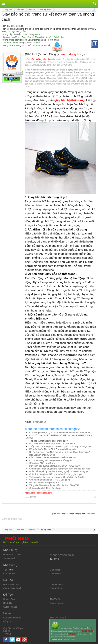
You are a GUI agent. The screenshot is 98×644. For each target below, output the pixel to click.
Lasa (27, 497)
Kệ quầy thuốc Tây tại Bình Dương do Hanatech (52, 449)
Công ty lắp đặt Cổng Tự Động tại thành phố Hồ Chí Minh (31, 40)
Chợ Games (9, 573)
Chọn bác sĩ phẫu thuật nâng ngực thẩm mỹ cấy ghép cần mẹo (60, 469)
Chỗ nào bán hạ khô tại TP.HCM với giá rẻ (50, 480)
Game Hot (55, 570)
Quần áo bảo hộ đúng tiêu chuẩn (45, 488)
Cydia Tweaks (10, 607)
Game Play (55, 574)
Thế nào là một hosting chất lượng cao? (49, 441)
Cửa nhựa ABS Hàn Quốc (42, 463)
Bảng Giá (8, 622)
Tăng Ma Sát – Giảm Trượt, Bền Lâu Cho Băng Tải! (54, 485)
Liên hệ (7, 631)
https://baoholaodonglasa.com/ (39, 493)
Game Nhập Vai (11, 584)
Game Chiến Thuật (12, 588)
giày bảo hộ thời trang (70, 100)
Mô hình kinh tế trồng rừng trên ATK (47, 483)
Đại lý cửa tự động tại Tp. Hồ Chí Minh (22, 45)
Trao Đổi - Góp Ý (58, 618)
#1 (95, 497)
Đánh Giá (8, 603)
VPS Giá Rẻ (9, 558)
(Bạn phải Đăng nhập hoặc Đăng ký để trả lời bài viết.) (74, 514)
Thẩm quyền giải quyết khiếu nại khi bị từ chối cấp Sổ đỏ (57, 477)
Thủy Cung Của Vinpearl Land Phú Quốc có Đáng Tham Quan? (60, 447)
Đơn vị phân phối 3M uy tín (42, 455)
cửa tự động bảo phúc (41, 59)
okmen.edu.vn (39, 422)
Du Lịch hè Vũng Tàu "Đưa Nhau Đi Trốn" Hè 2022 (54, 444)
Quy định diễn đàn (12, 618)
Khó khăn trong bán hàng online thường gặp (51, 460)
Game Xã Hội (56, 588)
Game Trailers (57, 603)
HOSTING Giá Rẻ (12, 555)
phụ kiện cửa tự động (23, 34)
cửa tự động (13, 37)
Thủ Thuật (55, 599)
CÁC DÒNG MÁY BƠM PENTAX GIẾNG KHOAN (53, 458)
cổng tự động (26, 43)
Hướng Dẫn (9, 599)
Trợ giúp (7, 634)
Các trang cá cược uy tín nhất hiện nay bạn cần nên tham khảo (60, 433)
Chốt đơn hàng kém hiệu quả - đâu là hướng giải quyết (56, 474)
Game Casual (56, 584)
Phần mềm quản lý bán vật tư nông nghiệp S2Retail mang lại (58, 471)
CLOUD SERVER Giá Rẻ (62, 555)
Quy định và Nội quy (13, 628)
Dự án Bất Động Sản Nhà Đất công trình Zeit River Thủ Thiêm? (60, 452)
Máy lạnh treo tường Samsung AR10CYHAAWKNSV (55, 466)
